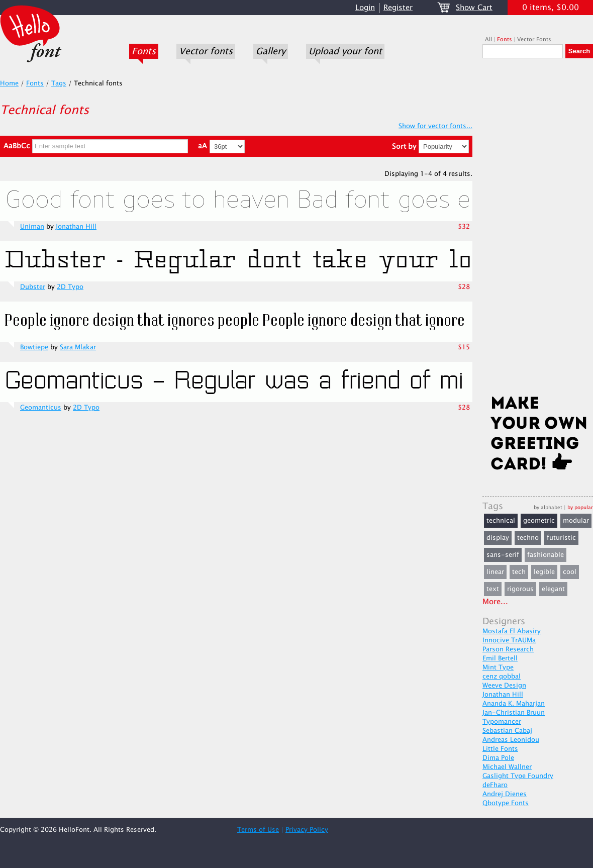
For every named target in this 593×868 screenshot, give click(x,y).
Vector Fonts (534, 39)
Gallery (271, 51)
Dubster (33, 287)
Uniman (32, 227)
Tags (59, 83)
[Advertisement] (538, 230)
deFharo (495, 785)
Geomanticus (41, 408)
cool (570, 572)
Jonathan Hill (76, 227)
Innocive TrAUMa (509, 640)
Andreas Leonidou (511, 740)
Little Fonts (500, 749)
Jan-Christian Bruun (514, 713)
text (493, 589)
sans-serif (503, 555)
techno (528, 538)
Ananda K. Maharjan (514, 704)
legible (544, 572)
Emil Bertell (500, 658)
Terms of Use (258, 830)
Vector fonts (206, 51)
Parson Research (508, 649)
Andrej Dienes (505, 794)
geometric (539, 521)
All (488, 39)
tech (519, 572)
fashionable (546, 555)
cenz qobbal (502, 677)
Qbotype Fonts (506, 803)
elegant (553, 589)
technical (501, 521)
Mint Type (498, 667)
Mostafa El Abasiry (512, 631)
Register (398, 8)
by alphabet (548, 507)
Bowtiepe (34, 347)
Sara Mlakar (78, 347)
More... (495, 602)
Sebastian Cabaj (507, 731)
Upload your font (345, 51)
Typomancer (502, 722)
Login (365, 8)
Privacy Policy (307, 830)
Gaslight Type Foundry (518, 776)
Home (9, 83)
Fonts (144, 51)
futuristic (561, 538)
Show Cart (474, 8)
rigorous (520, 589)
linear (495, 572)
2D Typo (70, 287)
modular (576, 521)
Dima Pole (498, 758)
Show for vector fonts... (435, 126)
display (498, 538)
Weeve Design (504, 686)
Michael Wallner (507, 767)
